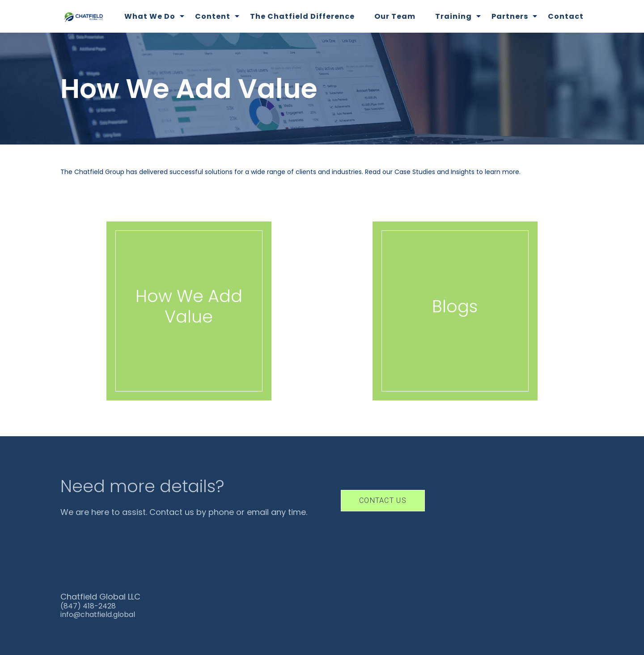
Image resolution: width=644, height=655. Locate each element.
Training (453, 16)
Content (213, 16)
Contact (566, 16)
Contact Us (383, 500)
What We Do (150, 16)
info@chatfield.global (98, 615)
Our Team (395, 16)
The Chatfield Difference (302, 16)
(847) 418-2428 (88, 606)
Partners (510, 16)
